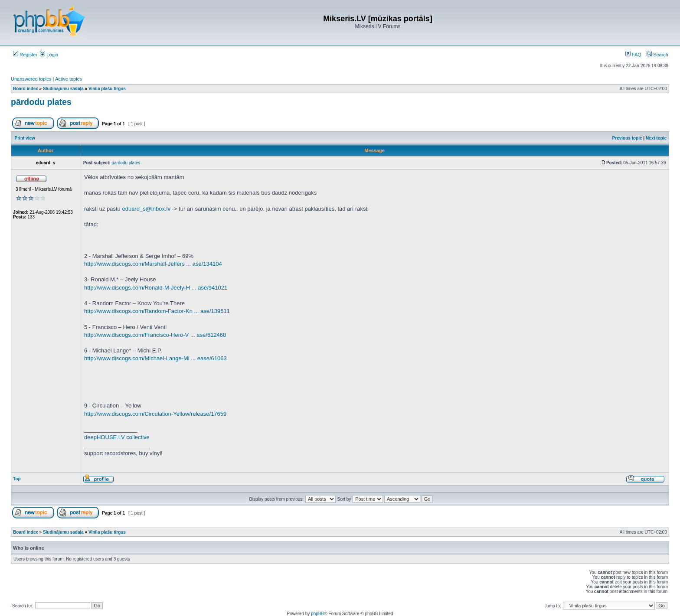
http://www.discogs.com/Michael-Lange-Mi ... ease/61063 (155, 358)
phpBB (317, 614)
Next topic (656, 138)
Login (49, 55)
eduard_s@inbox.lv (146, 209)
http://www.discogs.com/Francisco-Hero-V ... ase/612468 (155, 335)
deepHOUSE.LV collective (117, 437)
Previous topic (627, 138)
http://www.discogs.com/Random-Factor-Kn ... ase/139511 (157, 311)
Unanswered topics (31, 79)
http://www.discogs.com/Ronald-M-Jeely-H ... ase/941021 (156, 288)
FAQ (633, 55)
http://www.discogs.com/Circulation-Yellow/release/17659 (155, 414)
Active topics (69, 79)
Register (25, 55)
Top (17, 479)
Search (657, 55)
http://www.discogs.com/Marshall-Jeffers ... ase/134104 (153, 264)
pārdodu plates (41, 102)
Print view (25, 138)
